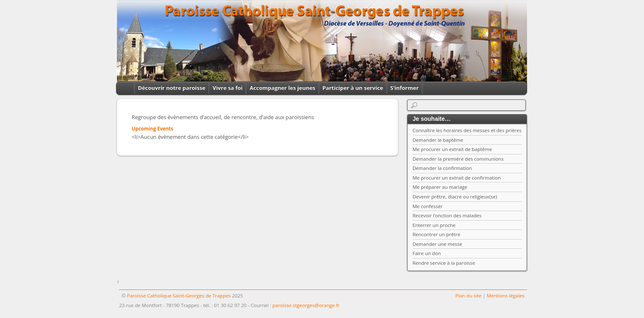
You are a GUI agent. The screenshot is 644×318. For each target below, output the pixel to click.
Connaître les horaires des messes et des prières (467, 130)
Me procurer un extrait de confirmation (457, 178)
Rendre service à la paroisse (444, 263)
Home (123, 88)
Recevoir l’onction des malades (447, 215)
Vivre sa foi (228, 88)
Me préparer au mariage (440, 187)
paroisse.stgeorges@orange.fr (306, 305)
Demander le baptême (438, 140)
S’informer (405, 88)
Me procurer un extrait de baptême (452, 149)
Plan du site (468, 296)
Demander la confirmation (442, 168)
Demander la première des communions (458, 159)
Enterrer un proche (434, 225)
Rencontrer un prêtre (436, 234)
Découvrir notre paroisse (172, 88)
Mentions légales (506, 296)
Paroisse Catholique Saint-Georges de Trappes (179, 296)
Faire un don (427, 253)
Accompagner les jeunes (282, 88)
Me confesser (428, 206)
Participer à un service (353, 88)
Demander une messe (437, 244)
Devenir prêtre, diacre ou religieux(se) (455, 197)
